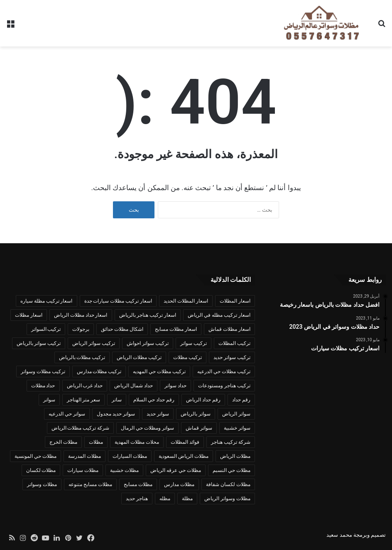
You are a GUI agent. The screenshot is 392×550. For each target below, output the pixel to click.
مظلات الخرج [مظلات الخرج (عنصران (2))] (63, 442)
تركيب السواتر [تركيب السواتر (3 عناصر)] (46, 329)
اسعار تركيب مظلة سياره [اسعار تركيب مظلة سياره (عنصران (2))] (47, 301)
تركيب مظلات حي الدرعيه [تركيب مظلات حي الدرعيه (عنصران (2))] (224, 372)
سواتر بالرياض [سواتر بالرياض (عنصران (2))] (196, 414)
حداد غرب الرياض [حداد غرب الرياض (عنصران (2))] (85, 386)
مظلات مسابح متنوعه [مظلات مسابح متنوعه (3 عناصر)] (90, 484)
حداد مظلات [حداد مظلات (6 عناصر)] (43, 386)
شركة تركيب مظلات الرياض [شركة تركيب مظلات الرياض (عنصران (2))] (81, 428)
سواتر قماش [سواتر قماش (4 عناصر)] (199, 428)
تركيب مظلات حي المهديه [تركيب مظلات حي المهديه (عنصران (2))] (159, 372)
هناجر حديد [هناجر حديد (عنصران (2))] (137, 499)
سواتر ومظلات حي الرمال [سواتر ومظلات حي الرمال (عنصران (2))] (147, 428)
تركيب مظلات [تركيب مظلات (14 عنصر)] (187, 357)
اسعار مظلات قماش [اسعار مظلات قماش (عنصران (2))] (229, 329)
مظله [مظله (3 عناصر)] (165, 499)
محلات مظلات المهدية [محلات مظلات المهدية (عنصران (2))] (137, 442)
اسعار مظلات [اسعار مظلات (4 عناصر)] (29, 315)
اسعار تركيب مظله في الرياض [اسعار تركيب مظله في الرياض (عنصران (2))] (219, 315)
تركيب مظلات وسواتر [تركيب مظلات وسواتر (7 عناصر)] (43, 372)
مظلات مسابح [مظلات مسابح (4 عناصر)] (138, 484)
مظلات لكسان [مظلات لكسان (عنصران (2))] (41, 470)
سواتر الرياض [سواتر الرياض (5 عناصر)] (236, 414)
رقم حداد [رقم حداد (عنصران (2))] (241, 400)
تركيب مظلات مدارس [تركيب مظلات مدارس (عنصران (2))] (99, 372)
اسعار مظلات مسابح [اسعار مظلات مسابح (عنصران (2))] (176, 329)
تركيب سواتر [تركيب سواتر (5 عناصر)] (194, 343)
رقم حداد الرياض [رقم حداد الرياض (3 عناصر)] (203, 400)
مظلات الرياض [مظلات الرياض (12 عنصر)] (235, 456)
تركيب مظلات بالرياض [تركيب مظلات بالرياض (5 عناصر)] (82, 357)
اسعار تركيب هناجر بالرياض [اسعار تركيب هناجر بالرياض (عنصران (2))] (148, 315)
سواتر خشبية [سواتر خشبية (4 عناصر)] (237, 428)
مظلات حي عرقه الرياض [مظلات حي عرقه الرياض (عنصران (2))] (176, 470)
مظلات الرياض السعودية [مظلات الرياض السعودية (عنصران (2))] (184, 456)
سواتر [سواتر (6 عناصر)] (49, 400)
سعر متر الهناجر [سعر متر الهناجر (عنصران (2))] (84, 400)
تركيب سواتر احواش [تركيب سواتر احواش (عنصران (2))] (148, 343)
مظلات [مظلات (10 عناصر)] (96, 442)
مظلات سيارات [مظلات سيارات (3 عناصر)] (83, 470)
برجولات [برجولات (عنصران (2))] (81, 329)
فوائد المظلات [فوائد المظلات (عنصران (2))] (185, 442)
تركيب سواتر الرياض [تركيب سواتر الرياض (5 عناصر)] (94, 343)
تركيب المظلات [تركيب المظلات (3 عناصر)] (234, 343)
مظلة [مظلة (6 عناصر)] (187, 499)
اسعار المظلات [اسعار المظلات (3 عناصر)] (235, 301)
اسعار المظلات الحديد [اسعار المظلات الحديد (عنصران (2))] (186, 301)
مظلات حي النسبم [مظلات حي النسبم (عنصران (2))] (232, 470)
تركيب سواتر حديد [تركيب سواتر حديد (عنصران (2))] (232, 357)
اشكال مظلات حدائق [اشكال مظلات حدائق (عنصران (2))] (122, 329)
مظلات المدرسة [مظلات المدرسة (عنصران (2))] (85, 456)
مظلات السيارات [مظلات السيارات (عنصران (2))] (130, 456)
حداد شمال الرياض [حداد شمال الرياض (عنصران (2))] (134, 386)
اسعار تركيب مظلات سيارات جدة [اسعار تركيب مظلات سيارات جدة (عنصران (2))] (118, 301)
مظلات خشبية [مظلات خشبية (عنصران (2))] (124, 470)
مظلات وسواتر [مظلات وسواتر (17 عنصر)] (42, 484)
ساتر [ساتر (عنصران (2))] (117, 400)
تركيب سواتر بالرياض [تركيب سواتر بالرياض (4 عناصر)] (39, 343)
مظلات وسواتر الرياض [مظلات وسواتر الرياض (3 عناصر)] (227, 499)
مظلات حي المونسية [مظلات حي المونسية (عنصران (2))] (36, 456)
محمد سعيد (339, 535)
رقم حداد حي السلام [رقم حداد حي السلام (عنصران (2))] (154, 400)
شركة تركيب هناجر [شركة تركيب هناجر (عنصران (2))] (231, 442)
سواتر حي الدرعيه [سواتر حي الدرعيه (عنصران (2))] (67, 414)
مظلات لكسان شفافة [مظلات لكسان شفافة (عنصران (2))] (228, 484)
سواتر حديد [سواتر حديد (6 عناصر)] (158, 414)
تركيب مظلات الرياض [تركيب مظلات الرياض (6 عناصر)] (139, 357)
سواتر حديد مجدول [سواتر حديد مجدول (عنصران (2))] (116, 414)
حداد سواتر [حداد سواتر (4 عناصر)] (175, 386)
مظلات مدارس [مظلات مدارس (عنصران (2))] (179, 484)
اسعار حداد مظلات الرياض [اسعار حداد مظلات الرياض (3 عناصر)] (81, 315)
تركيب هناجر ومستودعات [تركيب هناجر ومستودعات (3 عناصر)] (224, 386)
